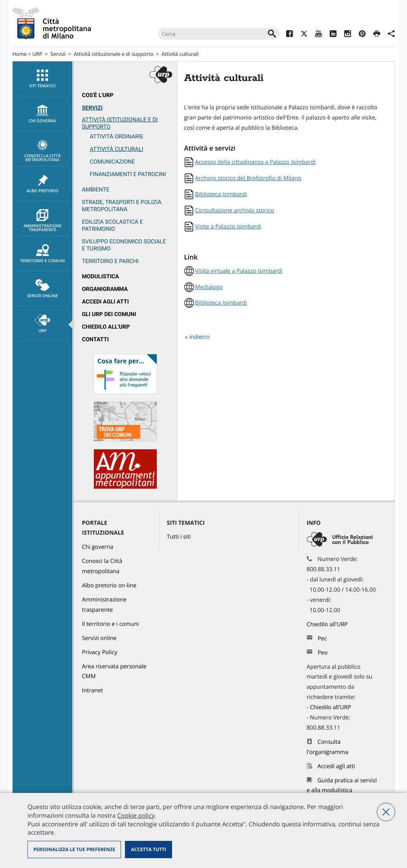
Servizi (58, 54)
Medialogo (209, 287)
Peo (322, 653)
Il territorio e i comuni (111, 624)
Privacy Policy (100, 652)
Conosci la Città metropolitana (43, 151)
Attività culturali (180, 54)
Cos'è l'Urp (98, 95)
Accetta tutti (148, 849)
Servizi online (43, 289)
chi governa (43, 114)
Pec (322, 639)
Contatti (95, 339)
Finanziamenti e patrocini (128, 174)
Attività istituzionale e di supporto (114, 54)
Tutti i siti (179, 537)
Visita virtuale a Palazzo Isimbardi (239, 271)
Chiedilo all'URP (106, 327)
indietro (199, 337)
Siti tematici (43, 79)
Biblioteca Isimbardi (221, 194)
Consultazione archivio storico (235, 211)
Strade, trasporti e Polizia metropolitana (122, 206)
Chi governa (98, 547)
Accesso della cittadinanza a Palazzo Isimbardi (256, 162)
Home (20, 54)
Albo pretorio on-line (109, 586)
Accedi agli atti (106, 302)
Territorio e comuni (43, 254)
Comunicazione (113, 162)
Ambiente (96, 190)
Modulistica (101, 277)
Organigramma (105, 289)
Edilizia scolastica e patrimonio (113, 225)
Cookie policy (136, 815)
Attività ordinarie (117, 137)
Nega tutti (386, 812)
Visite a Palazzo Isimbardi (228, 227)
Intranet (93, 691)
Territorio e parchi (110, 261)
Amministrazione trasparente (43, 221)
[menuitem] (42, 79)
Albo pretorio (43, 184)
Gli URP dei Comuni (109, 314)
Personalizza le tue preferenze (74, 849)
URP (37, 54)
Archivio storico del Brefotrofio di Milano (248, 178)
